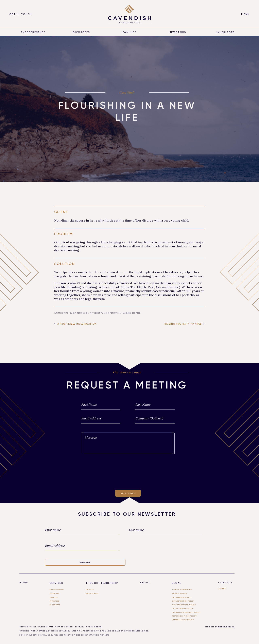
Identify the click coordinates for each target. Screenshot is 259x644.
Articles (90, 590)
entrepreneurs (33, 32)
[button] (245, 14)
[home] (130, 14)
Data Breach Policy (182, 597)
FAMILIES (54, 597)
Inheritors (55, 605)
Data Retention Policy (183, 601)
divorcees (81, 32)
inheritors (226, 32)
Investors (177, 32)
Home (24, 583)
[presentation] (128, 471)
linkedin (222, 589)
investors (55, 601)
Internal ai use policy (183, 620)
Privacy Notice (179, 593)
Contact (225, 583)
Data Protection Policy (184, 605)
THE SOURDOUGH (226, 627)
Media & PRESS (92, 593)
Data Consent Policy (183, 608)
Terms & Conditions (182, 590)
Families (129, 32)
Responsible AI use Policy (184, 616)
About (145, 583)
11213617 (98, 627)
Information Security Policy (186, 612)
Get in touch (21, 14)
